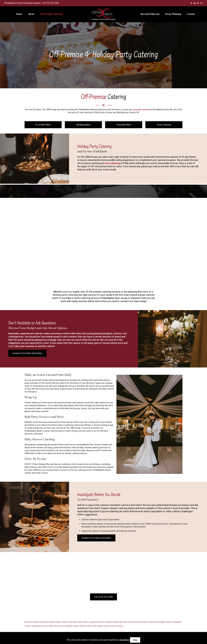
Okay (135, 640)
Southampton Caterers (40, 626)
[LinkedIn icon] (195, 3)
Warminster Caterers (57, 626)
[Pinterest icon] (198, 3)
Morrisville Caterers (127, 622)
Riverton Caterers (117, 626)
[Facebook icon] (191, 3)
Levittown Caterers (112, 622)
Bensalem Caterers (32, 622)
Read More (124, 640)
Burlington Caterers (72, 626)
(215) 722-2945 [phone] (52, 3)
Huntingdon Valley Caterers (79, 622)
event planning (112, 163)
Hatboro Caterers (62, 622)
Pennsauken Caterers (102, 626)
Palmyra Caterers (86, 626)
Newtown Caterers (141, 622)
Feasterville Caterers (47, 622)
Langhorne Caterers (97, 622)
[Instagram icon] (201, 3)
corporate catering (141, 110)
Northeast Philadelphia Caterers (160, 622)
